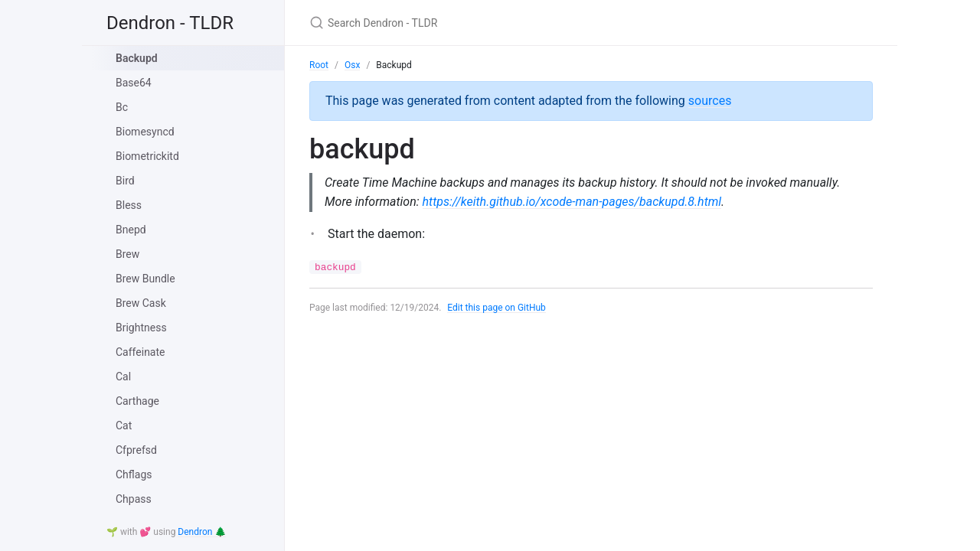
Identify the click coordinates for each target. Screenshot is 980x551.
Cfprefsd (136, 450)
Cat (124, 425)
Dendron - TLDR (170, 23)
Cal (123, 377)
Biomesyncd (145, 132)
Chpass (134, 499)
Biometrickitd (147, 156)
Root (319, 65)
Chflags (134, 474)
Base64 (134, 83)
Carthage (137, 401)
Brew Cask (141, 303)
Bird (125, 181)
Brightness (141, 328)
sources (710, 101)
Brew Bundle (145, 279)
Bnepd (131, 230)
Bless (129, 205)
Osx (352, 65)
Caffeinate (140, 352)
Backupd (137, 58)
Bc (122, 107)
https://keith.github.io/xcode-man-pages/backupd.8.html (572, 202)
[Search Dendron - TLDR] (490, 23)
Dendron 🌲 (202, 532)
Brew (127, 254)
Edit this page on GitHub (497, 308)
